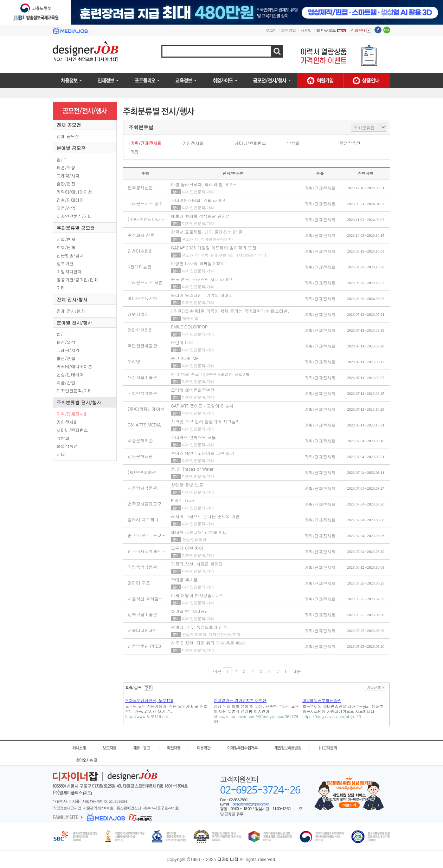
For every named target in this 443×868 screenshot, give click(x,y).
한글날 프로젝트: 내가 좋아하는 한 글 (207, 232)
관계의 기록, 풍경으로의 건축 (199, 627)
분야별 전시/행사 (74, 323)
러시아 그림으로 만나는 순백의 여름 (205, 516)
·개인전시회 (192, 143)
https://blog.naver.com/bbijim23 (332, 716)
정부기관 (65, 263)
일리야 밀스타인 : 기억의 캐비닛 (202, 295)
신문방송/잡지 (70, 255)
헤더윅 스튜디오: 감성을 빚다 (199, 532)
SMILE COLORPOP (189, 327)
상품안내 (361, 30)
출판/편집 (66, 184)
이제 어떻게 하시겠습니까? (197, 595)
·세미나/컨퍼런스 (250, 143)
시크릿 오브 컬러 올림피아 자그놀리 (205, 421)
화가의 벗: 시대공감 (190, 611)
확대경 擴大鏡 (184, 579)
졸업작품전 (67, 446)
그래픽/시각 (68, 175)
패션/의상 (66, 167)
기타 (61, 288)
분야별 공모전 (71, 148)
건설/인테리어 (70, 200)
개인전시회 (67, 422)
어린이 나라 (182, 342)
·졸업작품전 (349, 143)
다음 (297, 671)
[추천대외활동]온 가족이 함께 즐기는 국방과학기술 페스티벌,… (232, 311)
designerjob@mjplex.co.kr (251, 804)
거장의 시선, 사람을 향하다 (197, 564)
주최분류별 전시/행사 (79, 402)
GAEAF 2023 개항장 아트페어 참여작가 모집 (214, 247)
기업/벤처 (66, 239)
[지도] (87, 793)
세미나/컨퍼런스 (72, 430)
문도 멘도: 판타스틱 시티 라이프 (202, 279)
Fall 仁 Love (182, 500)
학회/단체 (66, 247)
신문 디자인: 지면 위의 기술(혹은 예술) (208, 643)
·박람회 (293, 143)
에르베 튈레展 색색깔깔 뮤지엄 (200, 216)
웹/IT (61, 159)
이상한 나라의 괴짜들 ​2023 (197, 263)
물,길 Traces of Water (192, 469)
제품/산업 (66, 208)
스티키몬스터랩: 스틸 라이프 (198, 200)
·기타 (134, 152)
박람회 (63, 438)
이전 (217, 671)
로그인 (271, 30)
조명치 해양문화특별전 (193, 390)
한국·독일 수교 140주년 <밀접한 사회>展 (210, 374)
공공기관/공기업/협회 (77, 279)
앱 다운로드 (331, 30)
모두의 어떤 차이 (187, 548)
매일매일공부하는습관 (322, 700)
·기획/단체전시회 (145, 143)
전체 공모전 (69, 125)
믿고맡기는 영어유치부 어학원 (240, 700)
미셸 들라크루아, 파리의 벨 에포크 (204, 184)
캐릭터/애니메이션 (74, 192)
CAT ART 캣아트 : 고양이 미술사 (202, 406)
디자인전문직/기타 (74, 216)
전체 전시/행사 (72, 299)
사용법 (306, 30)
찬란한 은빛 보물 (187, 485)
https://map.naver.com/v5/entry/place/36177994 (256, 719)
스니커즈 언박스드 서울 (193, 437)
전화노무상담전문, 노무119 (149, 700)
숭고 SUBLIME (185, 358)
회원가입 (289, 30)
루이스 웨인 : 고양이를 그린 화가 (203, 453)
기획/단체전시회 (72, 414)
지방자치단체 (69, 271)
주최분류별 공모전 (76, 228)
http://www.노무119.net (147, 716)
